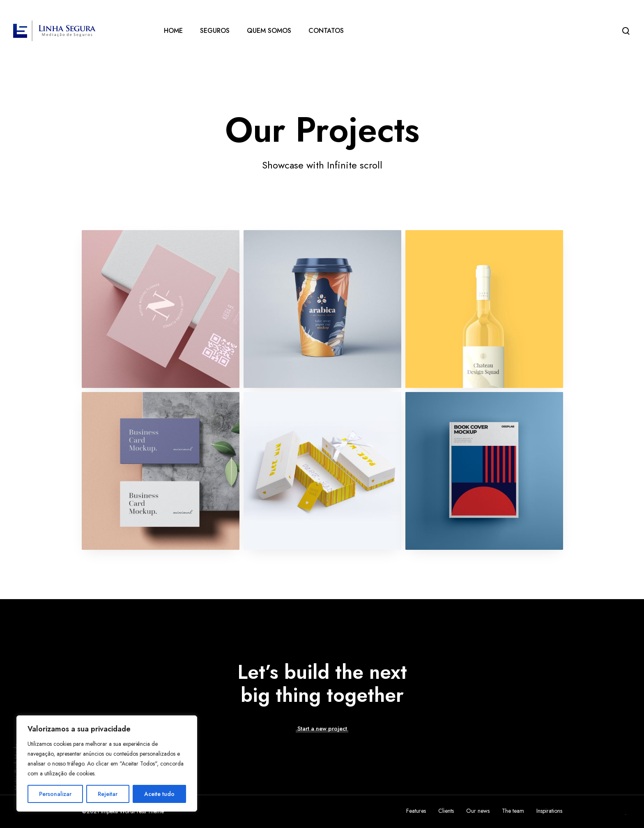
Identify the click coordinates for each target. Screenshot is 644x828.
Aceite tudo (159, 794)
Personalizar (55, 794)
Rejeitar (108, 794)
